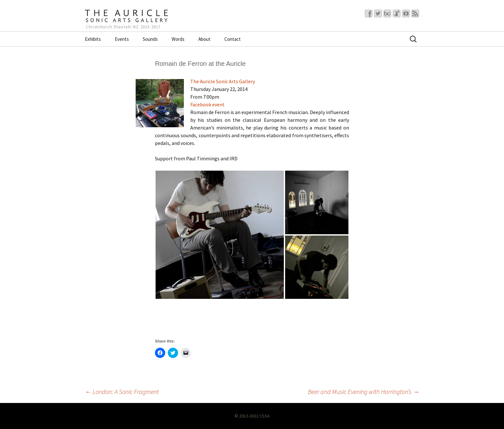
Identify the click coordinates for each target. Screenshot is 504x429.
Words (178, 39)
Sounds (150, 39)
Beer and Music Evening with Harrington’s (364, 392)
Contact (233, 39)
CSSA (265, 416)
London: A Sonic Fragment (122, 392)
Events (122, 39)
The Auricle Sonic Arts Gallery (223, 81)
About (204, 39)
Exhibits (93, 39)
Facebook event (207, 104)
